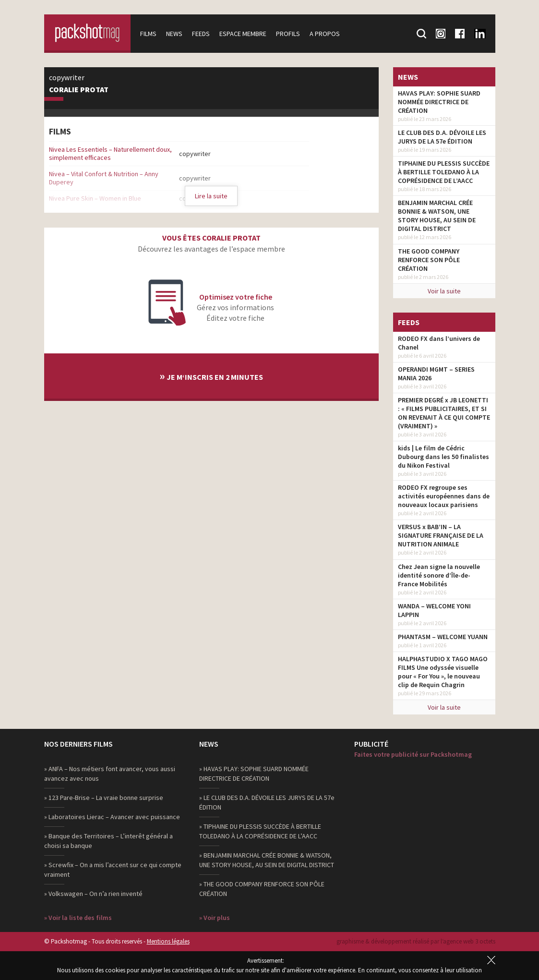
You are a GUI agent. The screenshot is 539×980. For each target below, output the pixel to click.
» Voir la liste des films (78, 918)
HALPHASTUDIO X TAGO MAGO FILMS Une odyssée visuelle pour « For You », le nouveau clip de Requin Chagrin (443, 672)
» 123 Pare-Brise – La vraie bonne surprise (104, 798)
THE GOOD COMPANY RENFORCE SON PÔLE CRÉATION (429, 260)
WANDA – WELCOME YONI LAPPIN (434, 610)
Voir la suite (444, 291)
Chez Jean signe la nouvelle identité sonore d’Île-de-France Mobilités (439, 575)
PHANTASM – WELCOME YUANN (443, 637)
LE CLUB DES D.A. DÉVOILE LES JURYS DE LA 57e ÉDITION (442, 137)
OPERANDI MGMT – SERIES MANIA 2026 (436, 374)
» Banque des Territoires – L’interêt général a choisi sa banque (108, 841)
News (174, 34)
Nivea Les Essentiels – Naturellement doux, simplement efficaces (110, 153)
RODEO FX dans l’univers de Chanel (439, 343)
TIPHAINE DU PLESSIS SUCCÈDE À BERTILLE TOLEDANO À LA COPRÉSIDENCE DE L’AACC (444, 172)
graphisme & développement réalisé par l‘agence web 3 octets (416, 941)
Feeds (201, 34)
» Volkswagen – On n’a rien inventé (93, 894)
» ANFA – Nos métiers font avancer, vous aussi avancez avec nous (110, 774)
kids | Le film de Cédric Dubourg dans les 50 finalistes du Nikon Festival (443, 457)
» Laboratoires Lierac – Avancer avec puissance (112, 817)
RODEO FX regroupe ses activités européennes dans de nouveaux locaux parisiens (444, 496)
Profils (288, 34)
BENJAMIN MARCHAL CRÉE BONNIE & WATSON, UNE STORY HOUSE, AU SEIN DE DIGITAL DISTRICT (437, 216)
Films (148, 34)
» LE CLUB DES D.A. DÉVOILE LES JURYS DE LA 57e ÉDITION (267, 802)
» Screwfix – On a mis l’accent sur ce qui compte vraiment (113, 870)
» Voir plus (215, 918)
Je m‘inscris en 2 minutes (211, 376)
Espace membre (243, 34)
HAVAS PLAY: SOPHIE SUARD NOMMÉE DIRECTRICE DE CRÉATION (439, 102)
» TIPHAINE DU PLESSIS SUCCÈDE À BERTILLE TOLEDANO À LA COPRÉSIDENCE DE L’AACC (260, 831)
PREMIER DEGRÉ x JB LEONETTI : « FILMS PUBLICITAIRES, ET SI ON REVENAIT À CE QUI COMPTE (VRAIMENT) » (444, 413)
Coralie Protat (79, 90)
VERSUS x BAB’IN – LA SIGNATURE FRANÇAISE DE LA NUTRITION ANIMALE (441, 535)
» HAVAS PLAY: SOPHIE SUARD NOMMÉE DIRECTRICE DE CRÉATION (254, 774)
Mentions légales (168, 941)
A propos (325, 34)
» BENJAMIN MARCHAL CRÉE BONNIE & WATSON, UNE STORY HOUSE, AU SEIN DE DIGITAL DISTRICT (267, 860)
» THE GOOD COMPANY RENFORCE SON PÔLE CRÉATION (262, 889)
